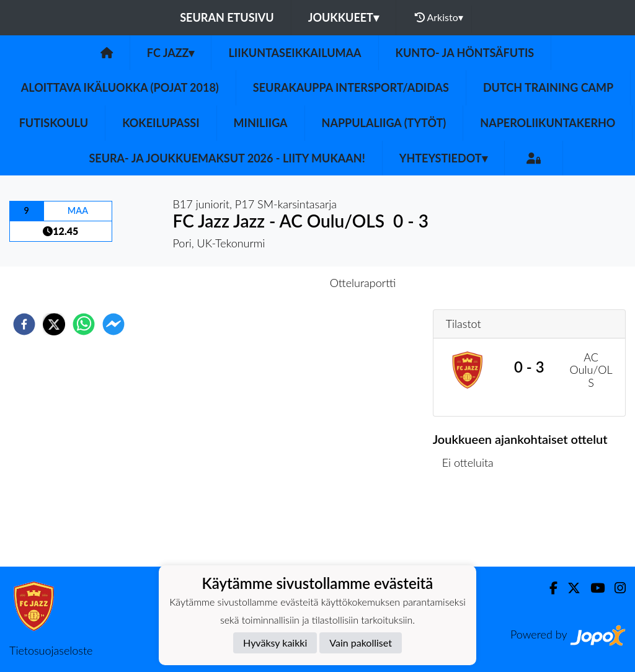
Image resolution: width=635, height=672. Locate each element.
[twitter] (54, 324)
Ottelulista (473, 525)
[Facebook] (548, 588)
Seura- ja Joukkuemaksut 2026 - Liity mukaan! (227, 158)
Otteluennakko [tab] (275, 283)
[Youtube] (593, 588)
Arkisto (439, 17)
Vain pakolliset (361, 643)
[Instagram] (615, 588)
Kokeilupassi (161, 123)
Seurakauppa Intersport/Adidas (351, 87)
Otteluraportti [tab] (363, 283)
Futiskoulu (54, 123)
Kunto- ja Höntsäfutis (465, 53)
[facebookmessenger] (113, 324)
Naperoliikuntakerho (548, 123)
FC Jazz (171, 53)
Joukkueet (344, 17)
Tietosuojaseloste (51, 650)
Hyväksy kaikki (275, 643)
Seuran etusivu (227, 17)
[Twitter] (569, 588)
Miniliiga (261, 123)
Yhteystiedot (443, 158)
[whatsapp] (84, 324)
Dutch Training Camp (548, 87)
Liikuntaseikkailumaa (295, 53)
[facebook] (24, 324)
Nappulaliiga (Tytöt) (384, 123)
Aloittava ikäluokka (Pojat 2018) (120, 87)
